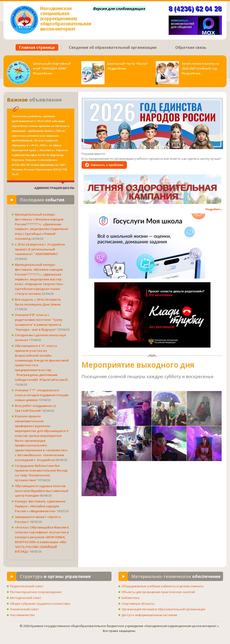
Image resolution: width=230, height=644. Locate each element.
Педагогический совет (27, 586)
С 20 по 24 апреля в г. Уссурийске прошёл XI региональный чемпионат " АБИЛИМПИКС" (40, 249)
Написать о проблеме (107, 165)
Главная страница (37, 47)
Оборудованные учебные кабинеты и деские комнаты (163, 586)
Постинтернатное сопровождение (36, 592)
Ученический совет (25, 609)
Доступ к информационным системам (149, 615)
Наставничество (22, 615)
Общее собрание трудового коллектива (40, 604)
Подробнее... (44, 73)
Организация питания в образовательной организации (163, 609)
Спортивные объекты (138, 604)
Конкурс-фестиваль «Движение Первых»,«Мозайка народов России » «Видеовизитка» (40, 506)
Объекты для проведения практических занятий (158, 592)
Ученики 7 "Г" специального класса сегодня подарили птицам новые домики (42, 395)
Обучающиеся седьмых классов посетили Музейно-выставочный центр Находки (42, 491)
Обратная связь (191, 47)
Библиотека (130, 598)
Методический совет (26, 598)
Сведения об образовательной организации (113, 47)
